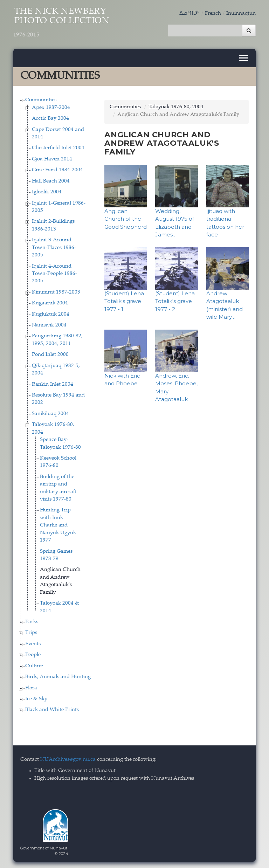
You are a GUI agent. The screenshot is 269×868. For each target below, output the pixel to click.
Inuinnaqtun (241, 13)
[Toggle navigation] (244, 58)
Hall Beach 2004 (51, 181)
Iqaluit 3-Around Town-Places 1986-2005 (54, 247)
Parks (32, 621)
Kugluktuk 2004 (51, 314)
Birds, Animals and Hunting (58, 677)
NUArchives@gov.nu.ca (68, 759)
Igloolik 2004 (47, 192)
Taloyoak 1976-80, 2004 (176, 107)
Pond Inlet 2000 (50, 354)
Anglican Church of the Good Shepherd (126, 218)
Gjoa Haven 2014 (52, 159)
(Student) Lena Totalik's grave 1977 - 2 (175, 301)
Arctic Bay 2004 (50, 118)
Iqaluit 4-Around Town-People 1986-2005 (54, 273)
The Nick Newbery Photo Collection (63, 23)
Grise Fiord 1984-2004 (57, 170)
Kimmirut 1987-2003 (56, 292)
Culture (34, 665)
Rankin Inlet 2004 (53, 384)
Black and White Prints (52, 709)
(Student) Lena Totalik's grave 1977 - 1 (124, 301)
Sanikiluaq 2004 (50, 413)
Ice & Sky (36, 698)
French (213, 13)
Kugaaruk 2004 (50, 303)
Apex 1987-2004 (51, 107)
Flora (31, 687)
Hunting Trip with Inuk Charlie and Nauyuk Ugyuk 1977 (58, 525)
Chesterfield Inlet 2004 (58, 148)
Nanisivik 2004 (49, 325)
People (33, 655)
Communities (41, 100)
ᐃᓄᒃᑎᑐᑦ (189, 13)
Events (33, 643)
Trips (31, 632)
